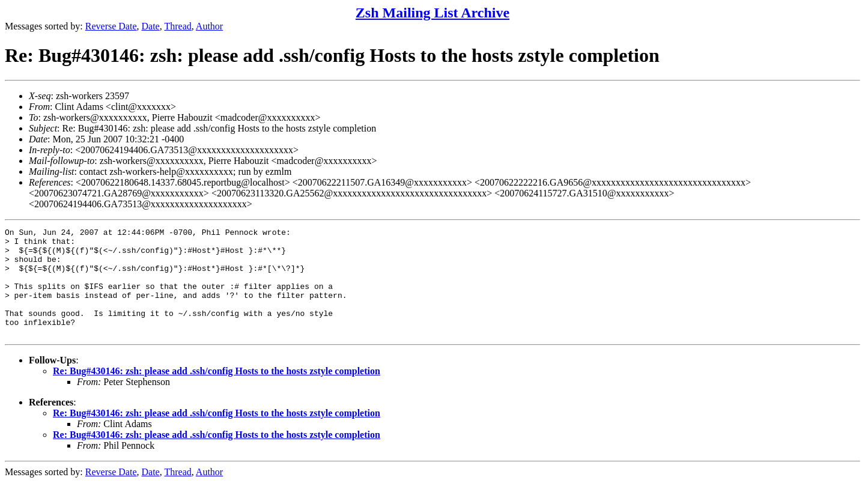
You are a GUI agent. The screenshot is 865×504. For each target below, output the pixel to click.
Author (209, 26)
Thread (178, 26)
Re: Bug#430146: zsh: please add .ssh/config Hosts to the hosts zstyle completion (217, 393)
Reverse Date (111, 26)
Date (151, 26)
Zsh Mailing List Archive (432, 13)
